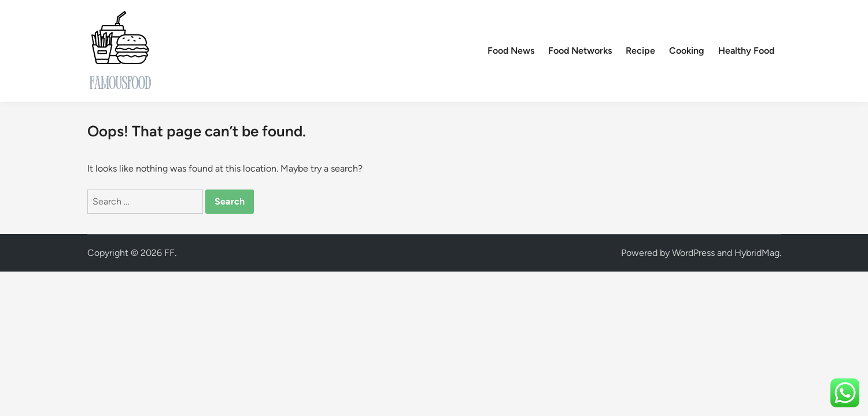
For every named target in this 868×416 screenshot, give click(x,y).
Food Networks (580, 51)
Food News (511, 51)
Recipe (640, 51)
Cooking (687, 51)
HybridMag (757, 253)
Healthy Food (746, 51)
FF (169, 253)
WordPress (693, 253)
